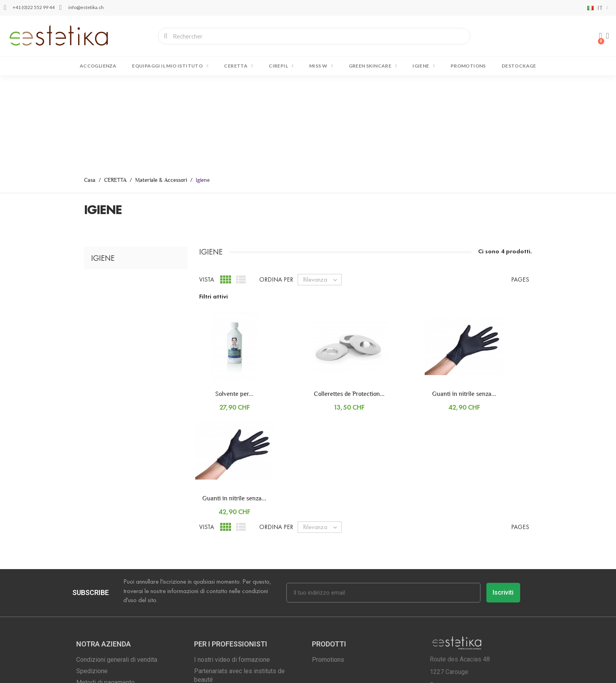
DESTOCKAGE (519, 66)
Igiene (103, 166)
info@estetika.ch (474, 618)
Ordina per (276, 188)
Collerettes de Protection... (349, 302)
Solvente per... (234, 302)
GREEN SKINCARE (373, 66)
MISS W (321, 66)
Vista (207, 188)
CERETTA (238, 66)
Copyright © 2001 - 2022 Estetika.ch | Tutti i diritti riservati (150, 673)
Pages (520, 188)
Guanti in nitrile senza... (464, 302)
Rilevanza (322, 188)
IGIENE (423, 66)
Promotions (468, 66)
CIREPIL (281, 66)
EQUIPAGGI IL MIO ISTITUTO (170, 66)
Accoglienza (98, 66)
